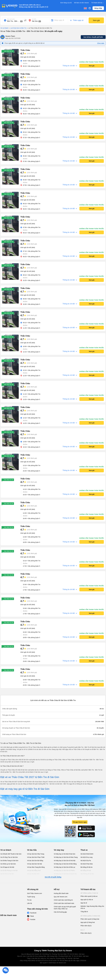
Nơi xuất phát (11, 19)
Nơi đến (34, 19)
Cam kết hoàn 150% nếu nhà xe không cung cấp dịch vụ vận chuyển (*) (33, 6)
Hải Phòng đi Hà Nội (87, 874)
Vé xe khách (4, 28)
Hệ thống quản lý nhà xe (89, 893)
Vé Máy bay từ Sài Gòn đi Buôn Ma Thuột (65, 875)
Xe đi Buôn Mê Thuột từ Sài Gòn (11, 854)
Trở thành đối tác (98, 3)
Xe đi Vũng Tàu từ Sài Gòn (9, 857)
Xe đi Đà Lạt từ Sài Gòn (8, 864)
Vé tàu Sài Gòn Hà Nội (34, 864)
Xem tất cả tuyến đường (53, 877)
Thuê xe (84, 850)
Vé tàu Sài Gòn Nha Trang (36, 854)
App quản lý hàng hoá (88, 922)
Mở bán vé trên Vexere (81, 3)
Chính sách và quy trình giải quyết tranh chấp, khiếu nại (65, 908)
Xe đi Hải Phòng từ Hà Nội (9, 870)
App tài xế (84, 903)
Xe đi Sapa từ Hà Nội (7, 867)
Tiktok (32, 916)
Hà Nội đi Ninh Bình (87, 854)
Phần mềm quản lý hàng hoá (90, 919)
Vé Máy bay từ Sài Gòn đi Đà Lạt (64, 867)
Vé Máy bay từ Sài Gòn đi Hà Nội (65, 861)
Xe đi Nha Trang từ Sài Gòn (9, 861)
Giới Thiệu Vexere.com (35, 893)
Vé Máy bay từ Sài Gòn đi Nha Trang (66, 857)
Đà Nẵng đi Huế (86, 870)
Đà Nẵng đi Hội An (87, 867)
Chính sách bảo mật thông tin (63, 900)
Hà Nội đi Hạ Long (86, 857)
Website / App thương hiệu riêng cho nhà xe (92, 907)
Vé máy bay (59, 850)
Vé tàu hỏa (32, 850)
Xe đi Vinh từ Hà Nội (7, 874)
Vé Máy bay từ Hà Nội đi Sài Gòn (65, 854)
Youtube (33, 919)
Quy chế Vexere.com (61, 897)
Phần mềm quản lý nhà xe (89, 896)
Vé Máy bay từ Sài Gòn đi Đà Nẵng (65, 864)
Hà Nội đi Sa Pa (86, 861)
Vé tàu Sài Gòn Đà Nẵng (35, 861)
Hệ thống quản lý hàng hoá (90, 916)
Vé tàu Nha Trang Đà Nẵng (36, 867)
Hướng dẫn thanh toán (61, 893)
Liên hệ (30, 903)
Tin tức (29, 900)
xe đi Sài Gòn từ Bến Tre (17, 28)
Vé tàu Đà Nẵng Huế (34, 870)
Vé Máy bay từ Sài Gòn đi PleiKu (64, 870)
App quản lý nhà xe (87, 900)
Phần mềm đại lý (86, 926)
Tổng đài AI (84, 912)
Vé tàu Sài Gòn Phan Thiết (36, 857)
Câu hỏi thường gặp (60, 912)
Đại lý (83, 930)
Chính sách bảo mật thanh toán (64, 903)
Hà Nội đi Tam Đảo (87, 864)
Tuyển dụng (31, 897)
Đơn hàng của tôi (66, 3)
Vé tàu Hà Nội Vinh (33, 874)
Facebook (33, 913)
